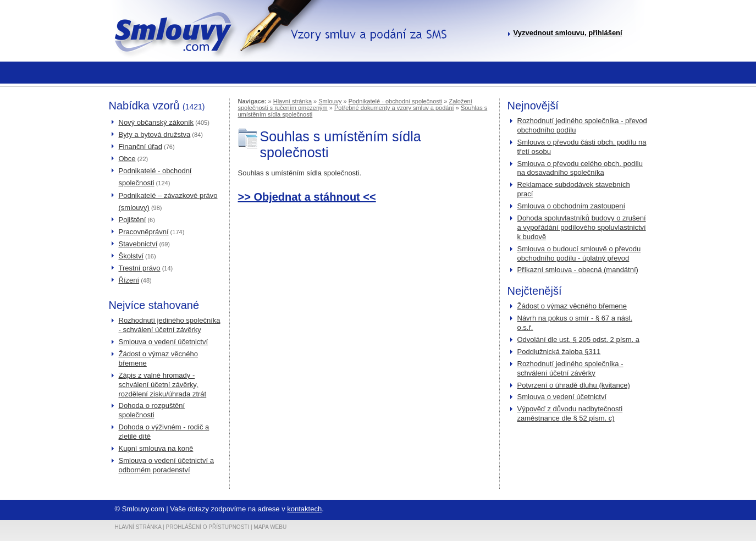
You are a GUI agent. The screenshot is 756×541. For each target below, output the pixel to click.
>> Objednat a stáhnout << (307, 197)
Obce (127, 159)
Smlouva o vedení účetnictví (164, 342)
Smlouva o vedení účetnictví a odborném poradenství (166, 465)
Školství (131, 256)
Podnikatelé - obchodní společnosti (396, 101)
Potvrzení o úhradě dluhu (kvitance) (574, 385)
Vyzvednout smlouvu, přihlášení (568, 33)
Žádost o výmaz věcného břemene (572, 306)
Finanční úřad (141, 147)
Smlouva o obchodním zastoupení (572, 206)
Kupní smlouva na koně (156, 448)
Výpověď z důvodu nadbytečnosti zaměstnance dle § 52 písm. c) (570, 413)
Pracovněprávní (144, 232)
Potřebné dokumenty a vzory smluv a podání (394, 108)
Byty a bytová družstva (155, 134)
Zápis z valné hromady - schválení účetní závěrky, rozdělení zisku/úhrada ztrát (163, 385)
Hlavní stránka (293, 101)
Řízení (129, 280)
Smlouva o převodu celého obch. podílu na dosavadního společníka (580, 168)
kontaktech (304, 509)
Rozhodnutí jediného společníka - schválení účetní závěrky (170, 325)
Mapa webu (270, 527)
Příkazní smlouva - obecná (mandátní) (578, 270)
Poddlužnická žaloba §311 (559, 352)
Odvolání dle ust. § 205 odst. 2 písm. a (579, 339)
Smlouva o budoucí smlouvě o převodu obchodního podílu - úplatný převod (579, 253)
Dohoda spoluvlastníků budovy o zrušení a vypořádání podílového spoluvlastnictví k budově (582, 227)
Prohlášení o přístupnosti (208, 527)
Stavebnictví (138, 244)
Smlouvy (330, 101)
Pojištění (133, 220)
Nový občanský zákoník (156, 122)
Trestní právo (140, 268)
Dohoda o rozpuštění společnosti (152, 410)
